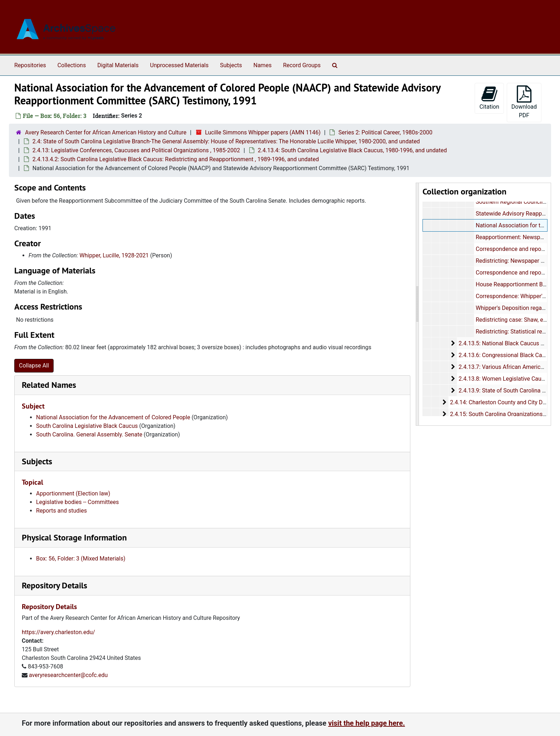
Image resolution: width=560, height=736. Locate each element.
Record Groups (302, 65)
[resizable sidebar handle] (417, 304)
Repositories (30, 65)
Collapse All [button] (34, 365)
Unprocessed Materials (179, 65)
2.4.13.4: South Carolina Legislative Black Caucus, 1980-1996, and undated (352, 150)
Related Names (49, 385)
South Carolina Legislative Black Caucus (87, 426)
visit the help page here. (367, 723)
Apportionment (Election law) (73, 493)
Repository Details (54, 585)
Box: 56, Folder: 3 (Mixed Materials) (81, 559)
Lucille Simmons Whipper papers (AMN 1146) (263, 132)
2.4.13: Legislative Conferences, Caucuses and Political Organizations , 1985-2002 (136, 150)
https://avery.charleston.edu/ (58, 632)
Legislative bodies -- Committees (77, 502)
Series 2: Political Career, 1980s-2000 (385, 132)
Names (263, 65)
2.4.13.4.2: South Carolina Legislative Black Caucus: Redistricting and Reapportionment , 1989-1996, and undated (176, 159)
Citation (489, 98)
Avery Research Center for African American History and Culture (106, 132)
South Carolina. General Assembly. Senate (89, 434)
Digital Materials (118, 65)
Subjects (231, 65)
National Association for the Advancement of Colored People (113, 417)
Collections (72, 65)
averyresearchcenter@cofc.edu (68, 675)
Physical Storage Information (74, 537)
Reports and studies (61, 511)
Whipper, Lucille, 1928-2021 (114, 255)
